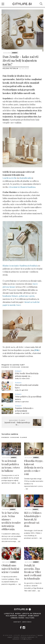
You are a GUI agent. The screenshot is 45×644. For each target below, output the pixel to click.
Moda (18, 614)
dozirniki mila (25, 178)
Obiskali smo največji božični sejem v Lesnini (10, 569)
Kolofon (17, 637)
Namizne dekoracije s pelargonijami (24, 409)
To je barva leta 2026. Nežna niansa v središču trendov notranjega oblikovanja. (11, 521)
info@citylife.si (26, 639)
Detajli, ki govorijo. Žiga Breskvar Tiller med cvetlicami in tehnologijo (33, 572)
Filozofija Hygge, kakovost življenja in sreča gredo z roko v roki (34, 467)
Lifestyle (9, 614)
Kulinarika (12, 616)
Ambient (15, 53)
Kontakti (17, 622)
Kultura (30, 618)
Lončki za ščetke (10, 178)
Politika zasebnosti (28, 637)
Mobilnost (34, 616)
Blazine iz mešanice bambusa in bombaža (20, 266)
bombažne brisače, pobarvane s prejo (19, 296)
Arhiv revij (27, 622)
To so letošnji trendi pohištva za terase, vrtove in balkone (11, 466)
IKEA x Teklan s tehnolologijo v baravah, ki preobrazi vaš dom (33, 519)
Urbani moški (18, 618)
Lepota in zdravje (31, 614)
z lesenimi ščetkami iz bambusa (22, 187)
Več (19, 483)
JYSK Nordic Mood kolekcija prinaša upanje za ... (27, 375)
